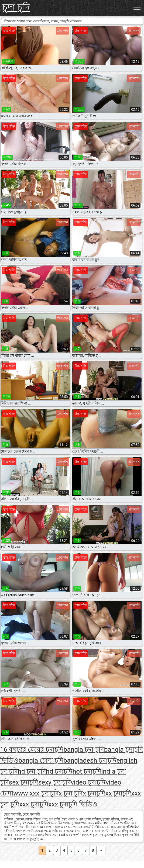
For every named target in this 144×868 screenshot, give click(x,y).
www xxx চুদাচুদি (36, 793)
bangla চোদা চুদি (41, 760)
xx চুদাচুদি (118, 793)
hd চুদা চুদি (32, 771)
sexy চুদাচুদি (54, 782)
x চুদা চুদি (71, 793)
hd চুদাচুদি (59, 771)
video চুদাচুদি (88, 782)
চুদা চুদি (16, 7)
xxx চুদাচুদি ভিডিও (73, 804)
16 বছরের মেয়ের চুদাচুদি (32, 749)
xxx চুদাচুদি (34, 804)
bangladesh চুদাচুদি (90, 760)
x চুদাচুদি (94, 793)
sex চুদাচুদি (24, 782)
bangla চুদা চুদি (84, 749)
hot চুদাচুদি (87, 771)
